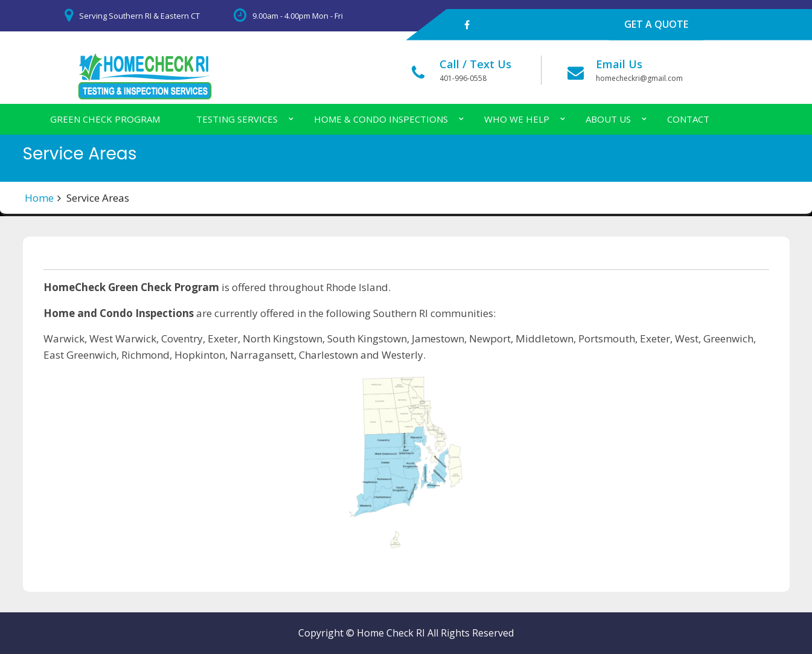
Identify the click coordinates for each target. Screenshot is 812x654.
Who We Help (517, 119)
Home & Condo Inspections (381, 119)
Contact (688, 119)
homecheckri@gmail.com (639, 78)
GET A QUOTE (656, 24)
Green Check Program (105, 119)
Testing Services (237, 119)
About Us (608, 119)
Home (39, 198)
